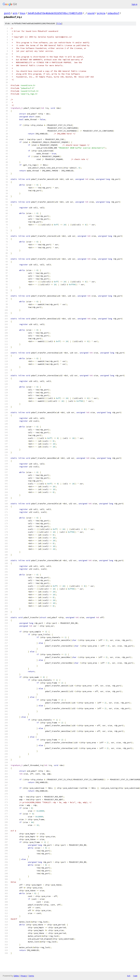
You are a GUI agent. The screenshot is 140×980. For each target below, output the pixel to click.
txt (129, 976)
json (135, 976)
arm (15, 13)
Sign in (134, 4)
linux (22, 13)
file (59, 23)
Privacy (24, 976)
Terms (31, 976)
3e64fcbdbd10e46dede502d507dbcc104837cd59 (55, 13)
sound (91, 13)
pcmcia (101, 13)
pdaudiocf (113, 13)
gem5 (7, 13)
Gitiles (16, 976)
